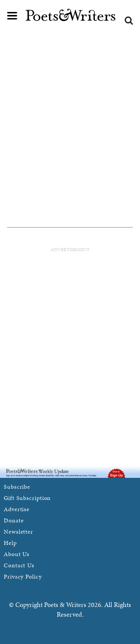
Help (10, 543)
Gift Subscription (27, 498)
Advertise (17, 509)
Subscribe (17, 487)
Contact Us (19, 565)
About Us (17, 554)
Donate (14, 520)
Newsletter (18, 532)
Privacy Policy (23, 576)
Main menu (12, 16)
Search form (129, 21)
